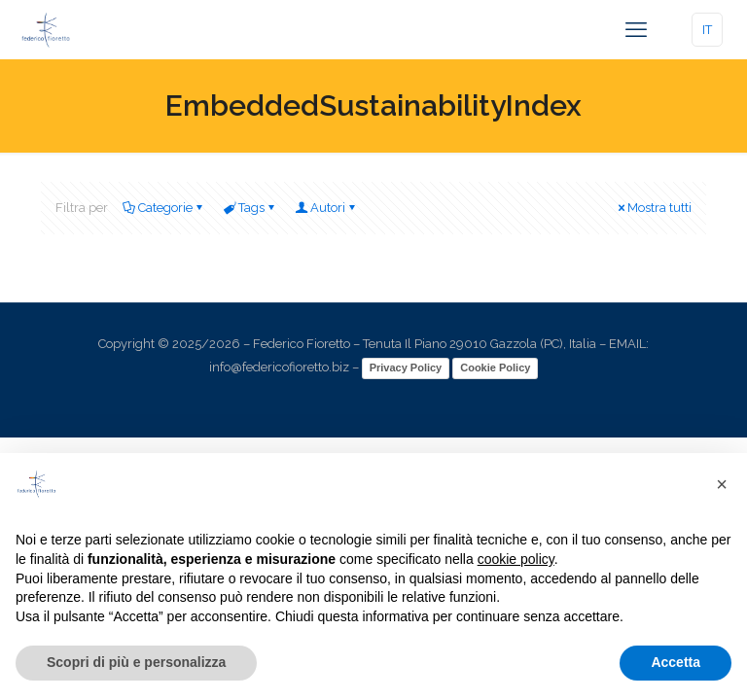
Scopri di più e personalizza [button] (136, 662)
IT (707, 30)
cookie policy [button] (516, 559)
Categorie (164, 208)
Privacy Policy (406, 367)
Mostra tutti (653, 208)
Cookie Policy (495, 367)
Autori (326, 208)
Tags (250, 208)
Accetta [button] (676, 662)
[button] (722, 484)
